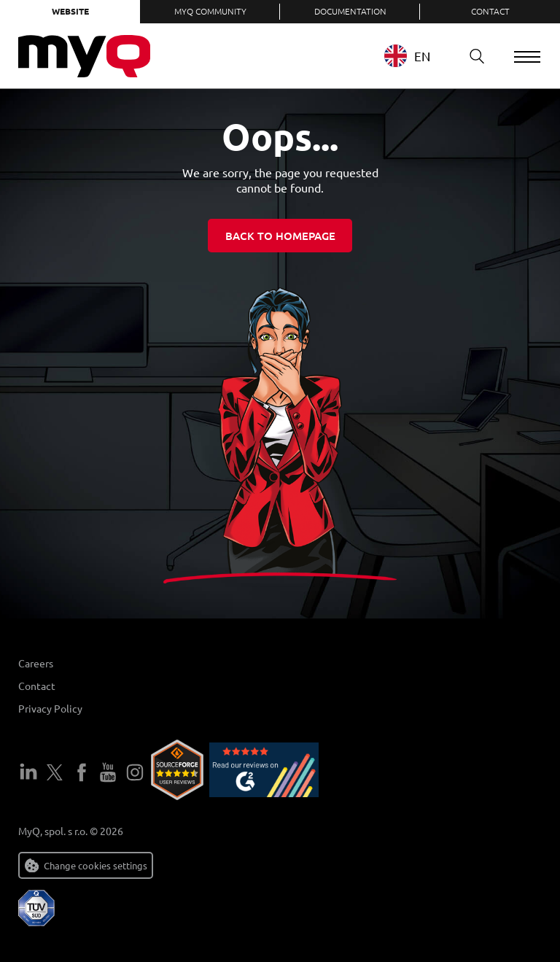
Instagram (135, 772)
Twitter (55, 772)
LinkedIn (28, 772)
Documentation (350, 11)
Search (472, 56)
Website (70, 11)
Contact (490, 11)
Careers (36, 663)
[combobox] (418, 56)
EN (407, 56)
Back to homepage (280, 236)
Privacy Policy (50, 708)
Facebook (82, 772)
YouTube (108, 772)
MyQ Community (210, 11)
